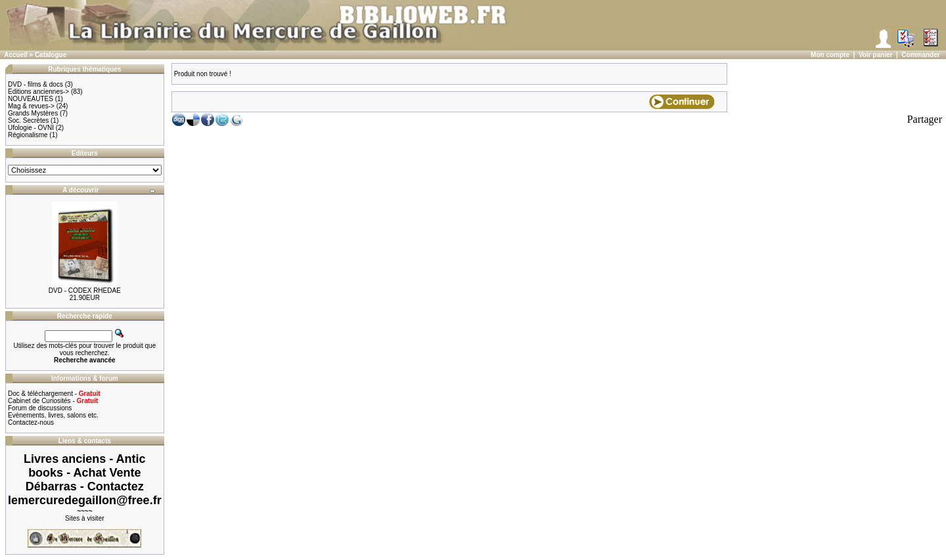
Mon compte (830, 55)
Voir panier (876, 55)
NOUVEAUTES (31, 99)
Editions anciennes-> (38, 92)
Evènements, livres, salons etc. (53, 415)
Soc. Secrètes (28, 120)
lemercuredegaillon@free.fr (85, 500)
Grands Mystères (33, 113)
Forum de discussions (40, 408)
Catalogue (51, 55)
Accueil (16, 55)
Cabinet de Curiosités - (53, 401)
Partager (925, 119)
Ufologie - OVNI (31, 128)
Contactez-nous (31, 422)
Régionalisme (28, 135)
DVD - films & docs (35, 84)
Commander (920, 55)
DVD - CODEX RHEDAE (85, 291)
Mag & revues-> (31, 106)
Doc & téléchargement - (54, 394)
